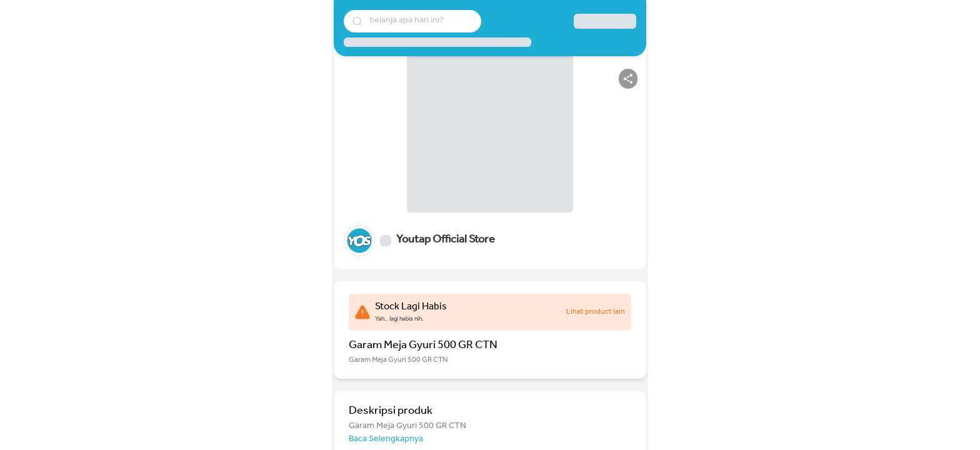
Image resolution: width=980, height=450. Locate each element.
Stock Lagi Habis (411, 307)
